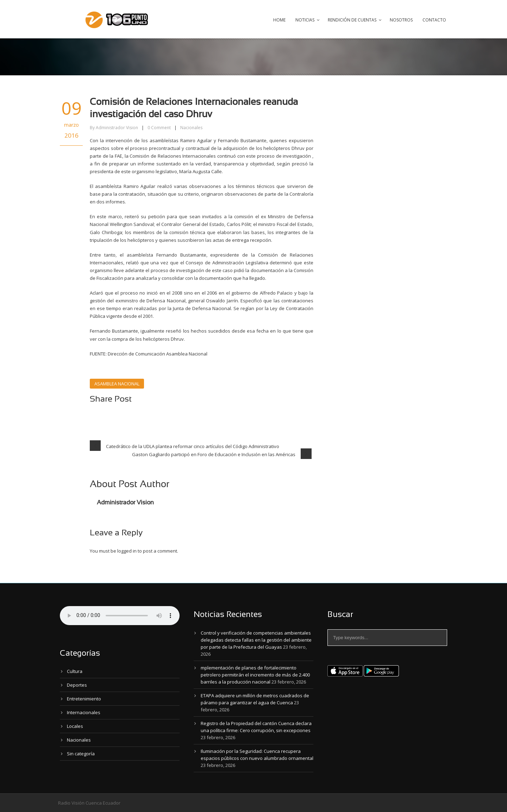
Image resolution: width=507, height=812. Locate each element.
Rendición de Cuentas (352, 20)
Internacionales (84, 712)
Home (279, 20)
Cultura (75, 671)
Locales (75, 726)
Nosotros (401, 20)
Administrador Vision (117, 128)
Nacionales (191, 128)
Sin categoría (81, 754)
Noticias (305, 20)
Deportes (77, 685)
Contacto (434, 20)
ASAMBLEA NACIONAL (117, 384)
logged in (127, 551)
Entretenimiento (84, 699)
